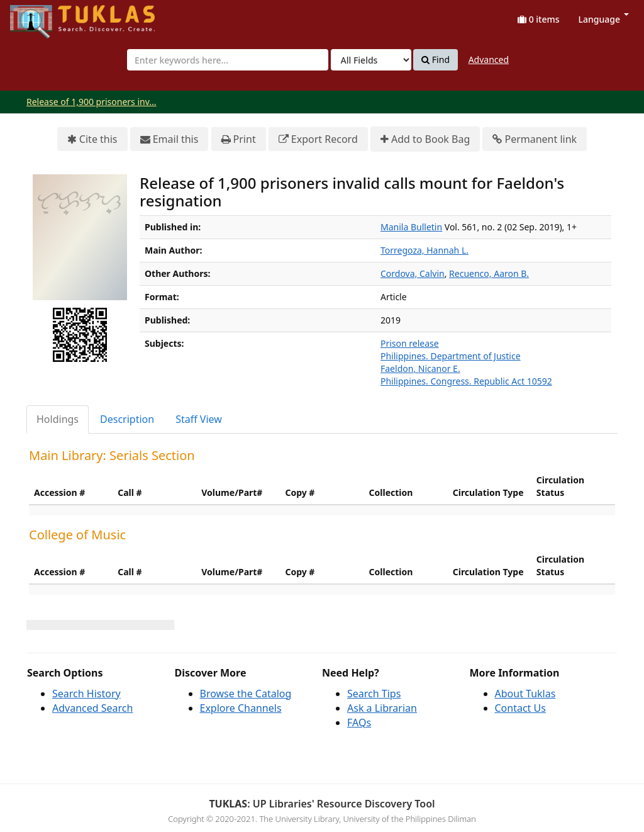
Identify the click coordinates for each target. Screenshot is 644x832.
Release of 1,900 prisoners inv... (92, 102)
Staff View (199, 419)
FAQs (359, 722)
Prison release (410, 343)
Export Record (318, 139)
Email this (169, 139)
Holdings (58, 419)
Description (127, 419)
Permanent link (535, 139)
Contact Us (520, 708)
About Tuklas (525, 694)
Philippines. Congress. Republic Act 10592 (466, 381)
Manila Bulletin (411, 227)
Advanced (489, 59)
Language (604, 19)
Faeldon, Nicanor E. (420, 368)
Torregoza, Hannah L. (425, 250)
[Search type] (371, 60)
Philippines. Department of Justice (451, 356)
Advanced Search (92, 708)
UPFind (41, 16)
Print (239, 139)
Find (436, 60)
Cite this (92, 139)
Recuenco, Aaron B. (489, 273)
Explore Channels (241, 708)
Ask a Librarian (382, 708)
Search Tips (374, 694)
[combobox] (228, 60)
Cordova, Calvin (413, 273)
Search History (86, 694)
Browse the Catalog (246, 694)
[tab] (58, 419)
